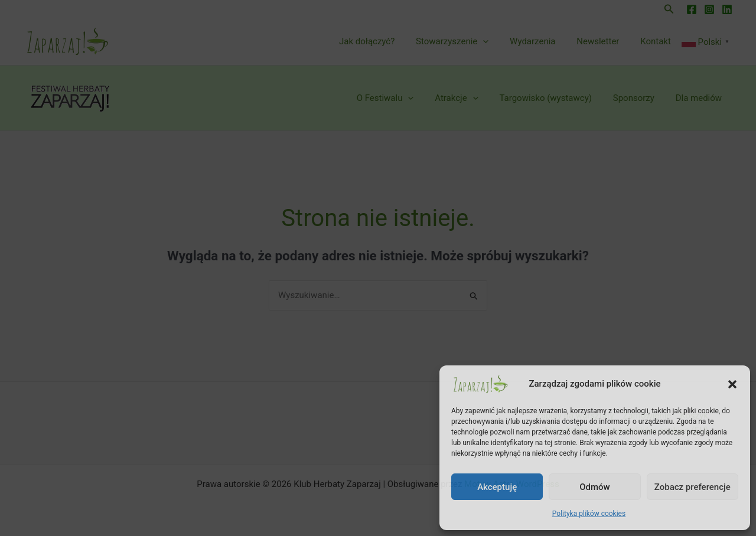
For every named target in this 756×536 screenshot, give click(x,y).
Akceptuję (497, 487)
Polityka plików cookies (589, 514)
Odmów (595, 487)
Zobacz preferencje (693, 487)
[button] (732, 384)
